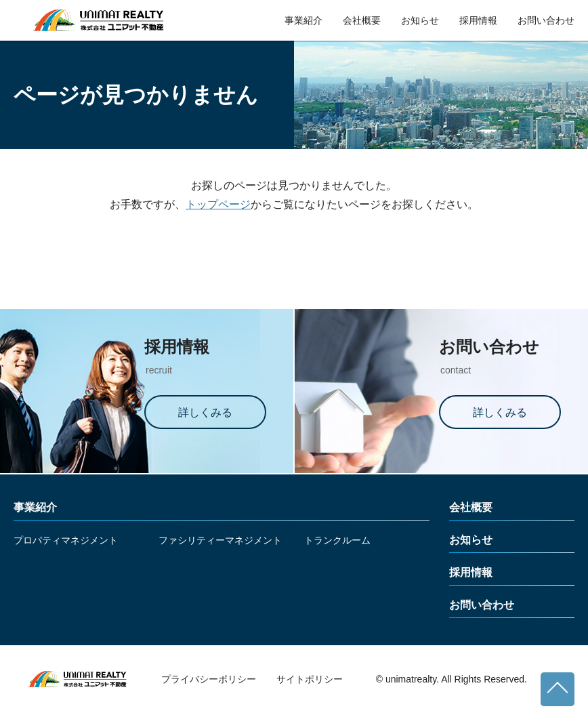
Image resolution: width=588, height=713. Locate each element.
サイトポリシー (310, 679)
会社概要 (362, 20)
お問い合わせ (546, 20)
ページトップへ (558, 689)
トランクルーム (337, 540)
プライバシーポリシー (209, 679)
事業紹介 (303, 20)
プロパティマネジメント (66, 540)
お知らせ (420, 20)
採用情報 (478, 20)
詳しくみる (205, 412)
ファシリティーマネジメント (220, 540)
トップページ (218, 204)
